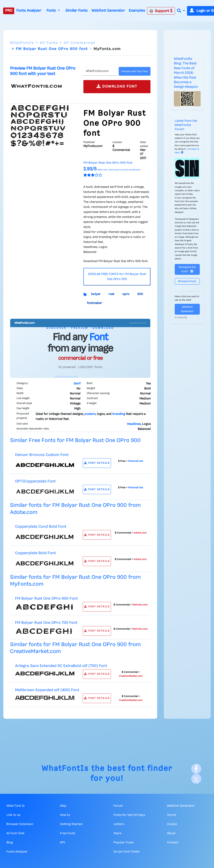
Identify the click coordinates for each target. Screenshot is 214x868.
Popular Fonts (124, 843)
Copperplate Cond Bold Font (41, 527)
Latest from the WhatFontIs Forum (186, 125)
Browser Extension (20, 824)
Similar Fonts (76, 11)
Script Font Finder (127, 852)
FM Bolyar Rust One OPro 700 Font (46, 623)
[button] (181, 11)
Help (63, 806)
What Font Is (15, 806)
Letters (119, 824)
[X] (196, 779)
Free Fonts (68, 833)
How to (65, 815)
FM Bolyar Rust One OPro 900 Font (46, 599)
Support (161, 11)
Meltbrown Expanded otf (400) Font (47, 690)
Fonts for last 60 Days (129, 815)
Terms (171, 815)
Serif (77, 384)
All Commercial (79, 43)
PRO (9, 11)
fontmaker (94, 303)
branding (119, 414)
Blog (10, 843)
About (171, 833)
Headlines (134, 424)
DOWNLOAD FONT (117, 86)
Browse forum (187, 281)
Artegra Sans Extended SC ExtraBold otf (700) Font (61, 666)
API (62, 843)
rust (111, 294)
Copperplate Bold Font (35, 553)
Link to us (13, 815)
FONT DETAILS (97, 463)
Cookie (172, 824)
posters (90, 414)
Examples (137, 11)
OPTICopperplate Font (35, 481)
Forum (118, 806)
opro (126, 294)
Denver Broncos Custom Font (42, 455)
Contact (173, 843)
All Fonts (49, 43)
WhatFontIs (22, 43)
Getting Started (71, 824)
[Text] (100, 71)
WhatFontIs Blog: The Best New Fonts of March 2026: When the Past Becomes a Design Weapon (186, 73)
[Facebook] (196, 769)
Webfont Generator (108, 11)
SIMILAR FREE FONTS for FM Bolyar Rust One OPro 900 (117, 277)
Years (117, 833)
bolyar (96, 294)
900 (140, 294)
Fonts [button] (52, 11)
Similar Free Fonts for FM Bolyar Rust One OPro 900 (75, 440)
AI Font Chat (15, 833)
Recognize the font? (187, 269)
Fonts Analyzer (29, 11)
